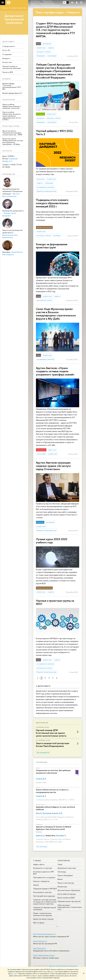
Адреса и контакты (55, 966)
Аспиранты (6, 58)
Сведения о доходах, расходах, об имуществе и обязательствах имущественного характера (45, 902)
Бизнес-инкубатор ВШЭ (66, 898)
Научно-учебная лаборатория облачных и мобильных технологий (12, 106)
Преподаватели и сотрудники (44, 877)
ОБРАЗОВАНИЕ (64, 861)
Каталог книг (7, 62)
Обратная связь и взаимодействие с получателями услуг (70, 907)
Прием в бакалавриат (65, 875)
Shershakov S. (61, 836)
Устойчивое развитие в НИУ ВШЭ (44, 873)
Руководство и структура (43, 868)
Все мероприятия (43, 752)
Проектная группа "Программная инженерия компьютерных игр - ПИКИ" (12, 133)
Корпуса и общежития (41, 881)
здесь (53, 972)
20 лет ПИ (6, 50)
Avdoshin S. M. (57, 813)
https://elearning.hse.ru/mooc (44, 955)
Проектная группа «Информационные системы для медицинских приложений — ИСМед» (13, 141)
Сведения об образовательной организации (45, 908)
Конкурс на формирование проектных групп (52, 246)
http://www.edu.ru (40, 948)
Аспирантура (62, 887)
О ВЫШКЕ (37, 861)
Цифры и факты (39, 864)
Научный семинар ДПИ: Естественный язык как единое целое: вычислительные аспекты (51, 733)
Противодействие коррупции (44, 896)
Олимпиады (62, 872)
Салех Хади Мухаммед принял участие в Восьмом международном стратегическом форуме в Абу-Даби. (56, 314)
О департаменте (9, 46)
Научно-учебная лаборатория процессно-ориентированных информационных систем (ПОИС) (12, 116)
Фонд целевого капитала (42, 892)
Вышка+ (60, 879)
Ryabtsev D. (40, 836)
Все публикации (42, 847)
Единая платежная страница (43, 919)
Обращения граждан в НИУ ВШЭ (45, 889)
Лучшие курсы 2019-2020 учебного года (52, 541)
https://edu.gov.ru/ (40, 941)
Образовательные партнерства (69, 901)
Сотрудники (7, 54)
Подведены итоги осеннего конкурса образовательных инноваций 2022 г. (52, 203)
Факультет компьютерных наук (14, 8)
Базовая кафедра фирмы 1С (12, 93)
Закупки (36, 885)
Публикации (42, 762)
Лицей (60, 864)
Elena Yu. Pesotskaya (44, 813)
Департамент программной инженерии (14, 19)
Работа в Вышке (39, 923)
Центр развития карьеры (67, 894)
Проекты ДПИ (8, 72)
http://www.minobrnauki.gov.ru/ (44, 934)
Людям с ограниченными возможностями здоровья (42, 914)
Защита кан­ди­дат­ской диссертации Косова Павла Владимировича (53, 745)
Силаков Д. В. (41, 779)
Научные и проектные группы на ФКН (55, 602)
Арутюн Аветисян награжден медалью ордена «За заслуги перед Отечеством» (53, 466)
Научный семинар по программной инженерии (12, 67)
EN (68, 2)
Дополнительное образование (69, 890)
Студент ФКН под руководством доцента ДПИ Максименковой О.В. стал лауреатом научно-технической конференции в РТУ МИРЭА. (56, 30)
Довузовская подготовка (67, 868)
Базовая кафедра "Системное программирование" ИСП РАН (12, 86)
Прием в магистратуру (66, 883)
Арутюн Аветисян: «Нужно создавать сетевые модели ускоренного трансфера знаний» (55, 371)
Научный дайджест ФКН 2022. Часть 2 (55, 132)
